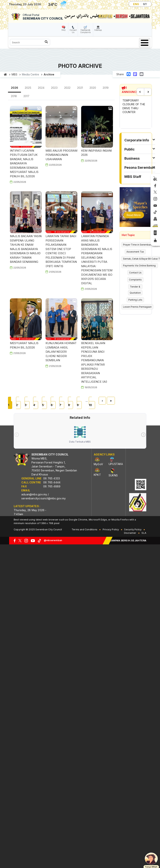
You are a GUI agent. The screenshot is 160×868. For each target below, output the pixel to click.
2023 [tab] (54, 88)
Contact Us (73, 31)
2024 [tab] (41, 88)
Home (5, 74)
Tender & (135, 287)
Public (130, 149)
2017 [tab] (26, 96)
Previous (140, 92)
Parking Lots (135, 300)
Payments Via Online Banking (140, 266)
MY (145, 4)
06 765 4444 (52, 482)
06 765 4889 (52, 486)
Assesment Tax (135, 252)
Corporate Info (137, 140)
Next (148, 92)
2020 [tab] (93, 88)
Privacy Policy (111, 529)
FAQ (64, 30)
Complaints (135, 280)
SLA (144, 533)
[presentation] (17, 435)
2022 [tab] (67, 88)
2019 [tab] (106, 88)
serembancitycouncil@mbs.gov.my (44, 498)
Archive (49, 74)
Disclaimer (130, 533)
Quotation (135, 293)
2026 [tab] (14, 88)
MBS (14, 74)
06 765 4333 (52, 478)
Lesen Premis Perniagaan (137, 307)
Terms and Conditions (84, 529)
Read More (134, 215)
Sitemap (98, 30)
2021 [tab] (80, 88)
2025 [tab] (28, 88)
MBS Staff (133, 177)
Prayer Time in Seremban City (140, 245)
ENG (136, 4)
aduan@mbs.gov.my (34, 494)
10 (92, 403)
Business (132, 158)
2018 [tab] (14, 96)
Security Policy (133, 529)
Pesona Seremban (140, 168)
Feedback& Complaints (85, 31)
